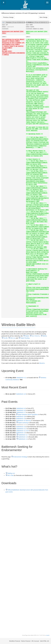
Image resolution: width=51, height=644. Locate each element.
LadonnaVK (10, 27)
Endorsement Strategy (20, 457)
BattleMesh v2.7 (23, 435)
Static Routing (25, 338)
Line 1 (4, 37)
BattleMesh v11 (21, 378)
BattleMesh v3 (21, 433)
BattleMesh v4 (21, 427)
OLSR (6, 338)
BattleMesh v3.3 (21, 429)
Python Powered (26, 641)
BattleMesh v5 (21, 419)
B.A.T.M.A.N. (36, 336)
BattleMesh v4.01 (22, 425)
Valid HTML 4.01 (44, 641)
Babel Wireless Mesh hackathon (28, 414)
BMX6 (45, 336)
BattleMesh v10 (21, 394)
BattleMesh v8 (21, 410)
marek (48, 635)
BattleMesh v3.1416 (23, 431)
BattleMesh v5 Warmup (24, 421)
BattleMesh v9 (21, 408)
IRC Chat (11, 475)
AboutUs (42, 363)
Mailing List (11, 473)
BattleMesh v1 (23, 439)
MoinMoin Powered (15, 641)
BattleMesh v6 (21, 417)
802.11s (13, 338)
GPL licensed (35, 641)
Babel (27, 336)
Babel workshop (23, 423)
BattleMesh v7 (21, 412)
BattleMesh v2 (23, 437)
